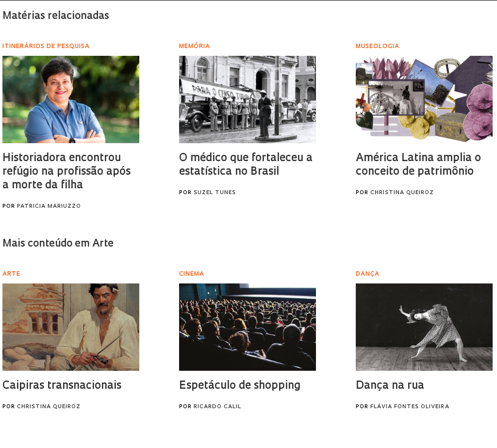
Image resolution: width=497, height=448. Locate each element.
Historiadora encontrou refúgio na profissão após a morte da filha (66, 172)
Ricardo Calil (217, 407)
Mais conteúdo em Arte (58, 244)
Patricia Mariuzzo (49, 207)
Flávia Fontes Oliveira (410, 407)
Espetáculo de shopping (240, 386)
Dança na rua (390, 386)
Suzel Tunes (215, 193)
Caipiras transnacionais (62, 386)
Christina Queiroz (402, 193)
